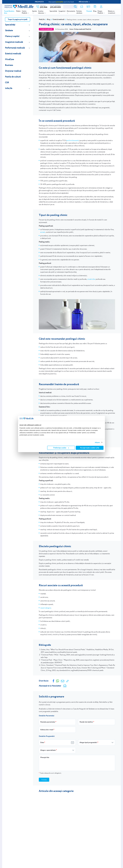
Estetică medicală (13, 54)
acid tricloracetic (73, 140)
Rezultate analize (95, 7)
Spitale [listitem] (34, 11)
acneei (43, 232)
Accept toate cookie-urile (90, 448)
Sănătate (9, 30)
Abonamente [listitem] (71, 11)
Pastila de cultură (13, 77)
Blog (95, 11)
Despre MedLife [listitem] (100, 12)
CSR (7, 82)
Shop (88, 7)
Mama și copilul (12, 36)
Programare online (111, 7)
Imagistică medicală (14, 42)
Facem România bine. (9, 12)
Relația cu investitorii (112, 12)
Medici (18, 11)
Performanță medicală (15, 48)
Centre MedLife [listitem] (25, 12)
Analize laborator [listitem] (41, 12)
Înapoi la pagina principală (18, 19)
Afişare (97, 442)
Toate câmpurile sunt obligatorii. (50, 773)
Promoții (89, 11)
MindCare (9, 59)
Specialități (53, 11)
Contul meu (101, 7)
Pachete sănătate (79, 12)
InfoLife (9, 88)
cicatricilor (91, 279)
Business (9, 65)
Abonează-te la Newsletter (50, 686)
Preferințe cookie (61, 448)
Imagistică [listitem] (62, 11)
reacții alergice (46, 608)
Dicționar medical (13, 71)
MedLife (42, 20)
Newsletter (82, 7)
